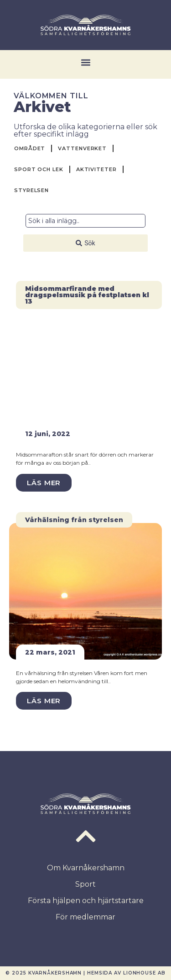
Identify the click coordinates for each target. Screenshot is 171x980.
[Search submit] (85, 243)
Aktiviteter (96, 169)
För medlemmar (85, 917)
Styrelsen (31, 190)
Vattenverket (82, 148)
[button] (85, 62)
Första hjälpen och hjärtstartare (86, 901)
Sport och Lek (39, 169)
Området (30, 148)
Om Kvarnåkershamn (86, 868)
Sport (85, 884)
